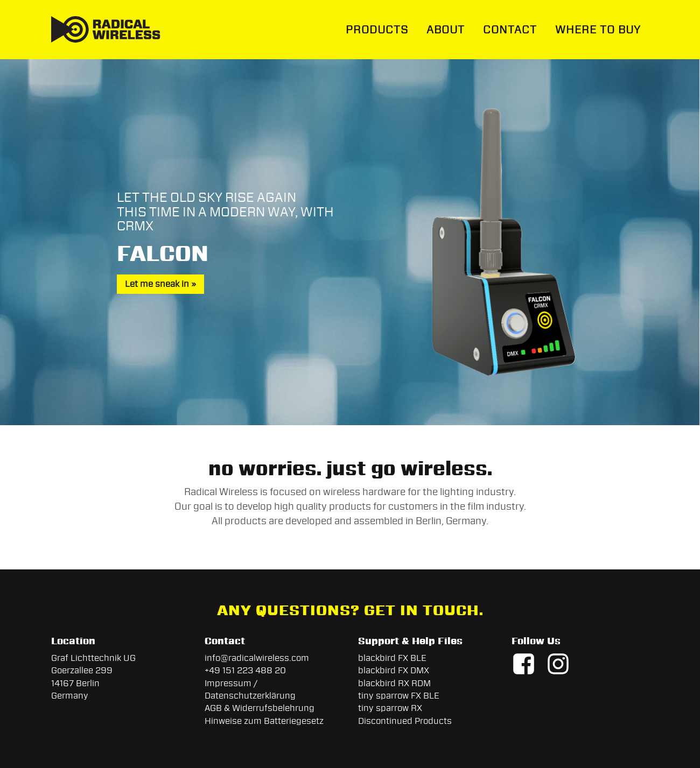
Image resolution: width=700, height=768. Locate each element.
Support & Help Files (410, 641)
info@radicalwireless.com (257, 658)
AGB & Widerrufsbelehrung (260, 708)
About (446, 29)
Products (377, 29)
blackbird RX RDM (394, 683)
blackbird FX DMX (394, 670)
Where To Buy (598, 29)
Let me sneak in (157, 284)
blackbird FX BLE (392, 658)
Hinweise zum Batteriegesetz (264, 721)
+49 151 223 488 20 (245, 670)
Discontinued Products (405, 721)
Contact (510, 29)
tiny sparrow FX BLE (399, 696)
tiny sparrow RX (390, 708)
